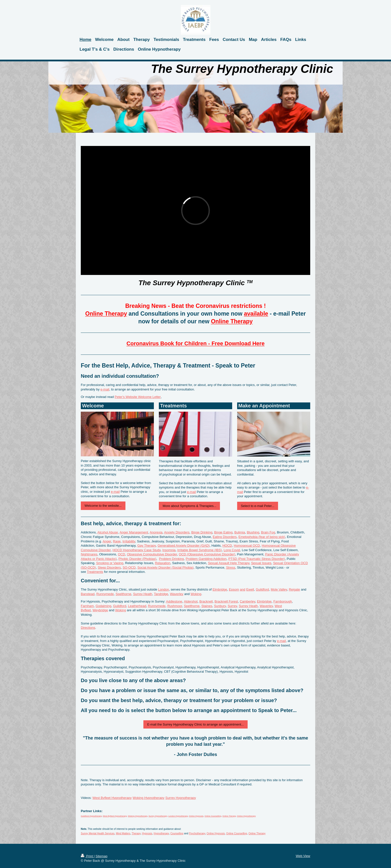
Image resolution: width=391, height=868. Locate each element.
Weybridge (100, 610)
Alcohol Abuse (108, 532)
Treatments (95, 572)
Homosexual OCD (247, 546)
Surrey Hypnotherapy (181, 798)
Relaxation (163, 563)
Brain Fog (268, 532)
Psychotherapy (197, 833)
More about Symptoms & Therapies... (189, 506)
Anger (107, 541)
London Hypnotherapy (178, 816)
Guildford (262, 589)
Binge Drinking (202, 532)
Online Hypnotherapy (246, 816)
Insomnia (169, 550)
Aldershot (191, 601)
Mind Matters (123, 833)
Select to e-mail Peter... (258, 506)
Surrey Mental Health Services (98, 833)
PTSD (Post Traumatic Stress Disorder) (257, 559)
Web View (303, 856)
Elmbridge (220, 589)
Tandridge (161, 594)
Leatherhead (137, 606)
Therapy (136, 833)
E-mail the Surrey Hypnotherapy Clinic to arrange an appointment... (195, 724)
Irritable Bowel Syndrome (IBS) (199, 550)
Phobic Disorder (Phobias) (137, 559)
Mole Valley (279, 589)
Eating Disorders (225, 537)
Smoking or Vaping (110, 563)
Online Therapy (229, 816)
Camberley (247, 601)
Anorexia (156, 532)
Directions (88, 628)
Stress (231, 567)
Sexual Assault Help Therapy (229, 563)
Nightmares (89, 554)
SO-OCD (129, 567)
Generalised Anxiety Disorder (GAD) (184, 546)
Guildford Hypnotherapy (91, 816)
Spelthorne (124, 594)
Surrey (232, 606)
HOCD (227, 546)
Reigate (294, 589)
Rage (117, 541)
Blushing (253, 532)
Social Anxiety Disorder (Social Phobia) (165, 567)
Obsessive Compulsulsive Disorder (152, 554)
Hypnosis (147, 833)
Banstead (88, 594)
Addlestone (174, 601)
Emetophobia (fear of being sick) (262, 537)
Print (87, 856)
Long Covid (232, 550)
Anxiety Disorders (177, 532)
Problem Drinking (172, 559)
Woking (196, 594)
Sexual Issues (261, 563)
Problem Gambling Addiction (206, 559)
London (163, 589)
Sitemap (101, 856)
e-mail (105, 389)
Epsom (234, 589)
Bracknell (206, 601)
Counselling (177, 833)
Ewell (250, 589)
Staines (207, 606)
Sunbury (220, 606)
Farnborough (283, 601)
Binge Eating (223, 532)
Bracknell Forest (226, 601)
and (243, 589)
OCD (122, 554)
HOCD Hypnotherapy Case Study (137, 550)
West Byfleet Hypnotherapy (112, 798)
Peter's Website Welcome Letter (138, 397)
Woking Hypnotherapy (149, 798)
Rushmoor (175, 606)
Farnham (87, 606)
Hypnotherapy (161, 833)
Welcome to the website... (103, 506)
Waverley (177, 594)
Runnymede (105, 594)
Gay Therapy (147, 546)
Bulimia (240, 532)
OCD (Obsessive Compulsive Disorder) (207, 554)
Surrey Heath (143, 594)
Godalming (103, 606)
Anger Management (134, 532)
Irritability (129, 541)
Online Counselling (213, 816)
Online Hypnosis (196, 816)
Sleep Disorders (109, 567)
